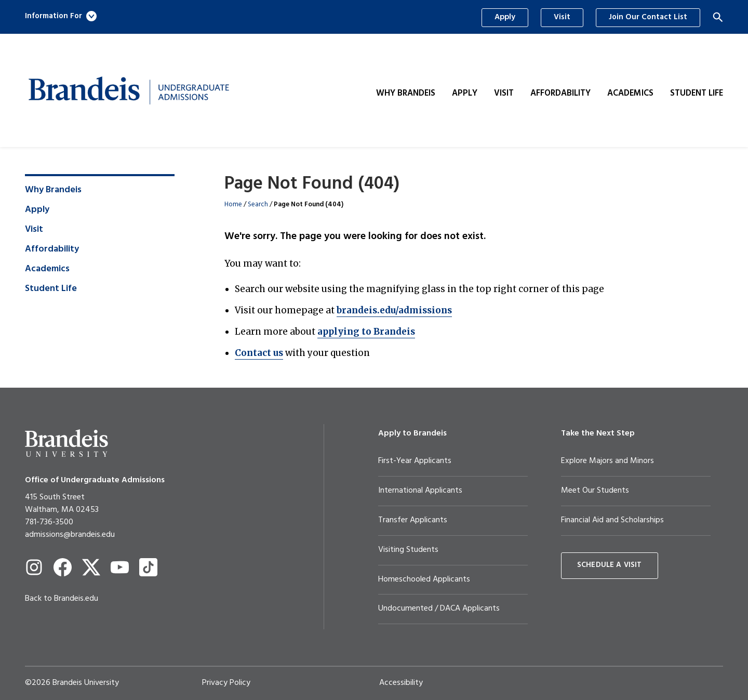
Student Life (697, 94)
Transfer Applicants (413, 520)
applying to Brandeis (366, 332)
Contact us (259, 353)
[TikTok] (148, 567)
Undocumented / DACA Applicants (439, 609)
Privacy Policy (226, 683)
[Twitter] (91, 567)
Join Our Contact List (648, 17)
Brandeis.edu (76, 599)
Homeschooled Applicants (424, 579)
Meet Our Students (595, 491)
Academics (630, 94)
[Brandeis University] (66, 443)
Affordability (560, 94)
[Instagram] (34, 567)
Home (233, 204)
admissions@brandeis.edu (70, 535)
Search (258, 204)
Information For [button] (61, 16)
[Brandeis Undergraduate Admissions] (129, 91)
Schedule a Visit (610, 565)
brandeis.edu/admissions (394, 310)
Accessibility (401, 683)
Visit (562, 17)
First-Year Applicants (415, 461)
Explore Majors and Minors (607, 461)
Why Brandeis (406, 94)
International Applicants (420, 491)
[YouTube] (120, 567)
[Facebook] (63, 567)
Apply (505, 17)
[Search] (718, 17)
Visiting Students (408, 550)
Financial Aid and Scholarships (612, 520)
